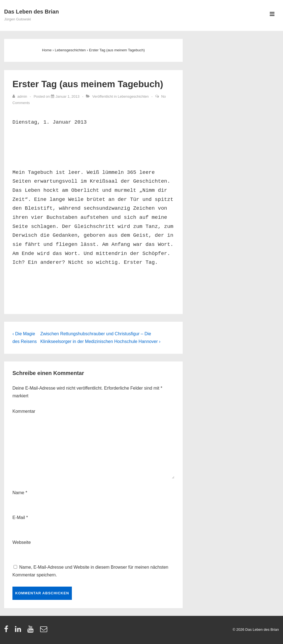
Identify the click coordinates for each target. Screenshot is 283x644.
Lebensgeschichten (133, 96)
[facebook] (7, 631)
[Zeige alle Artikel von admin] (20, 96)
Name (18, 493)
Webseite (22, 542)
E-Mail (19, 517)
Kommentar (24, 411)
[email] (44, 631)
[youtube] (32, 631)
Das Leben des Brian (32, 12)
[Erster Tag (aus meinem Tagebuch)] (68, 96)
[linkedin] (19, 631)
